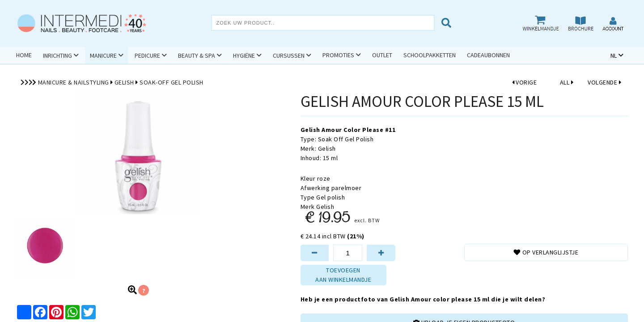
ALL (567, 82)
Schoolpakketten (430, 55)
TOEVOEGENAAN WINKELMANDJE (343, 275)
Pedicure (147, 55)
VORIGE (525, 82)
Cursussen (289, 55)
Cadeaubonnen (488, 55)
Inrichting (57, 55)
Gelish (124, 82)
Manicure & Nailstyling (74, 82)
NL (614, 55)
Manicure (103, 55)
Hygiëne (244, 55)
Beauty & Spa (197, 55)
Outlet (382, 55)
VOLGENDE (604, 82)
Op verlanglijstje (546, 252)
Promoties (338, 55)
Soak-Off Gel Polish (172, 82)
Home (24, 55)
